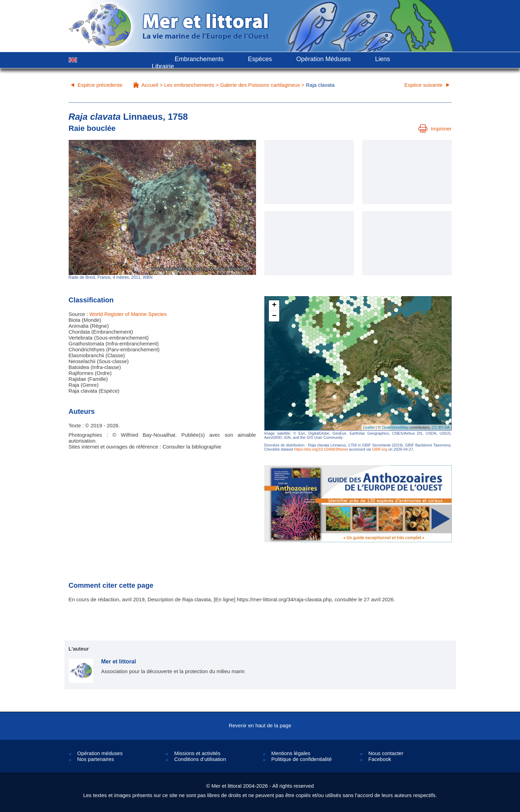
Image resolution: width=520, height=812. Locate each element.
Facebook (380, 759)
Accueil (150, 85)
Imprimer (435, 129)
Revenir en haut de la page (260, 725)
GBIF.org (380, 449)
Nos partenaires (96, 759)
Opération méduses (100, 753)
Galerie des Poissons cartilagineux (260, 85)
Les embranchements (189, 85)
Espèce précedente (100, 85)
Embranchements (199, 59)
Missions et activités (197, 753)
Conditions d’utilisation (200, 759)
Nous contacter (386, 753)
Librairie (163, 66)
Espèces (260, 59)
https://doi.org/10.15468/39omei (321, 449)
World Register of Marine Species (128, 314)
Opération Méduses (323, 59)
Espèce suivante (423, 85)
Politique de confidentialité (301, 759)
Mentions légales (291, 753)
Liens (382, 59)
